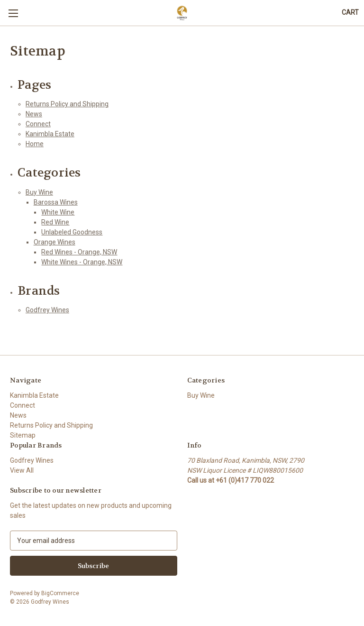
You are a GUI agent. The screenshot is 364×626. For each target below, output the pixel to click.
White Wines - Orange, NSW (82, 262)
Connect (38, 124)
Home (35, 144)
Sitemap (23, 435)
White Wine (58, 212)
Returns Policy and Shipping (67, 104)
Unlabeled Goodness (72, 232)
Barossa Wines (56, 202)
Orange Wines (55, 242)
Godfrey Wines (47, 310)
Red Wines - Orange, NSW (79, 252)
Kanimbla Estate (50, 134)
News (34, 114)
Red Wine (55, 222)
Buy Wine (39, 192)
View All (22, 470)
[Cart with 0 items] (350, 13)
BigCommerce (60, 593)
